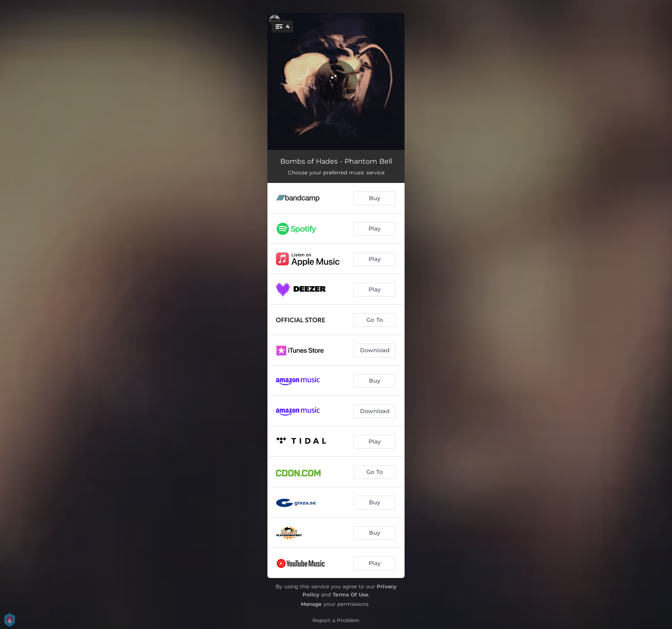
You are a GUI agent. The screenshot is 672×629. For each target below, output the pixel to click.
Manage (311, 604)
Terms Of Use (351, 595)
